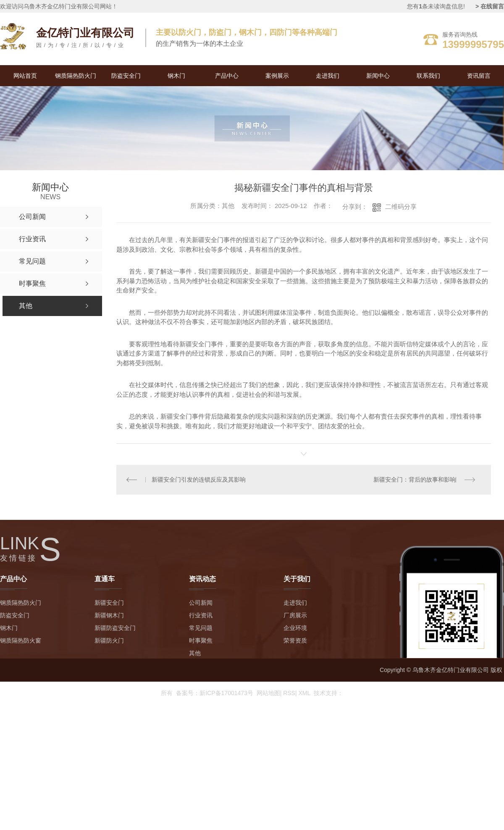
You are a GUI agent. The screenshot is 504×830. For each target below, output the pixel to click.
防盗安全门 (126, 76)
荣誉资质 (295, 641)
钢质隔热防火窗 (21, 641)
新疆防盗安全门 (115, 628)
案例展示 (277, 76)
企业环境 (295, 628)
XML (304, 693)
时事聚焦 (201, 641)
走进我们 (328, 76)
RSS (290, 693)
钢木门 (176, 76)
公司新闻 (201, 603)
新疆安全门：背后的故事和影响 (414, 480)
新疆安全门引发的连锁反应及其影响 (199, 480)
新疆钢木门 (109, 616)
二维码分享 (401, 207)
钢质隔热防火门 (76, 76)
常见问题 (201, 628)
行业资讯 (201, 616)
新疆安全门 (109, 603)
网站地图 (269, 693)
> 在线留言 (490, 6)
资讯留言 (479, 76)
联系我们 (428, 76)
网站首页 (25, 76)
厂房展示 (295, 616)
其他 (195, 653)
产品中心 (227, 76)
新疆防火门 (109, 641)
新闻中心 (378, 76)
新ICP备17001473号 (226, 693)
